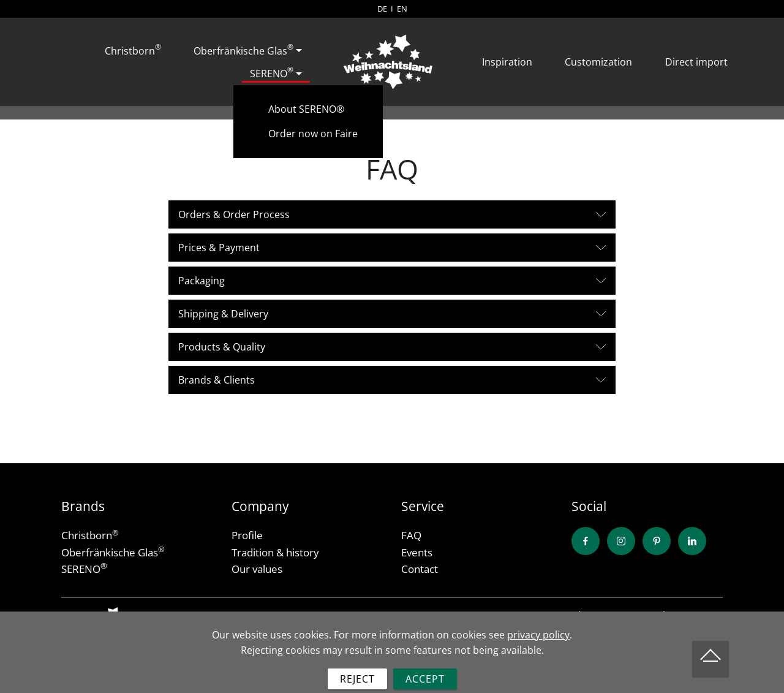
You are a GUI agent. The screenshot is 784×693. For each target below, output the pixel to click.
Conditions (581, 614)
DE (382, 9)
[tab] (392, 215)
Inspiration (507, 62)
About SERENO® (306, 109)
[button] (392, 214)
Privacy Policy (648, 614)
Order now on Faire (313, 134)
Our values (257, 569)
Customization (598, 62)
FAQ (411, 535)
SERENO (272, 72)
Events (417, 552)
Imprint (707, 614)
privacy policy (538, 653)
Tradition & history (275, 552)
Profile (247, 535)
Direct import (696, 62)
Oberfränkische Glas (243, 50)
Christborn (133, 50)
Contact (420, 569)
